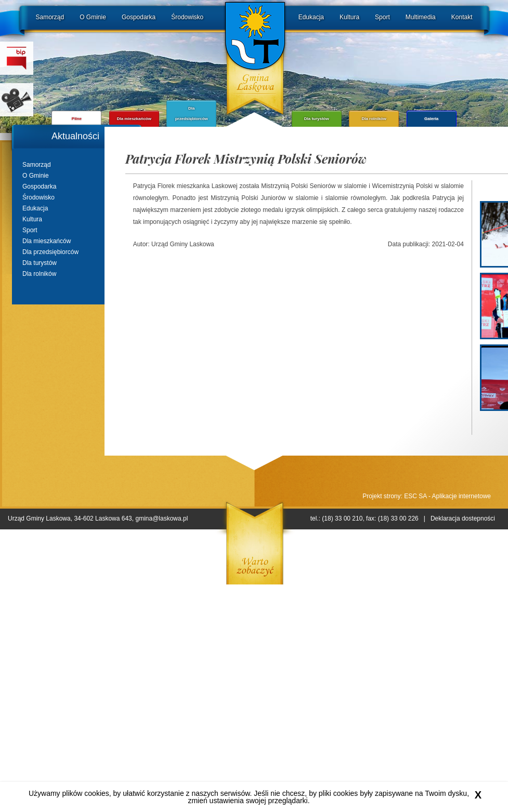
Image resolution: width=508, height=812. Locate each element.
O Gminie (93, 17)
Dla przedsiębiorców (50, 252)
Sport (382, 17)
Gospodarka (139, 17)
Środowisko (187, 17)
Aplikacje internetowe (461, 496)
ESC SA (415, 496)
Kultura (349, 17)
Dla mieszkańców (47, 241)
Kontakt (462, 17)
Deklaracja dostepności (463, 518)
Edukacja (311, 17)
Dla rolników (39, 274)
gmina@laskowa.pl (161, 518)
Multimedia (421, 17)
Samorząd (50, 17)
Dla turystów (40, 263)
